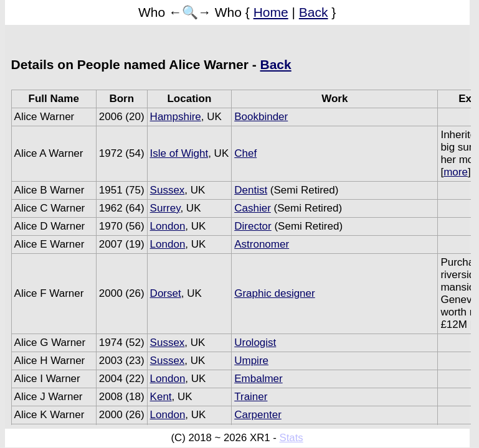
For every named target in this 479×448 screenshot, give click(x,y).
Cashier (253, 208)
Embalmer (258, 379)
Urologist (255, 343)
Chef (245, 153)
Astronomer (262, 244)
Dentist (251, 190)
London (168, 226)
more (456, 172)
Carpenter (258, 415)
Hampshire (176, 117)
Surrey (165, 208)
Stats (292, 438)
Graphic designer (274, 293)
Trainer (251, 397)
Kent (161, 397)
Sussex (168, 190)
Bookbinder (261, 117)
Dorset (166, 293)
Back (314, 12)
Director (253, 226)
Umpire (251, 361)
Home (271, 12)
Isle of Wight (179, 153)
